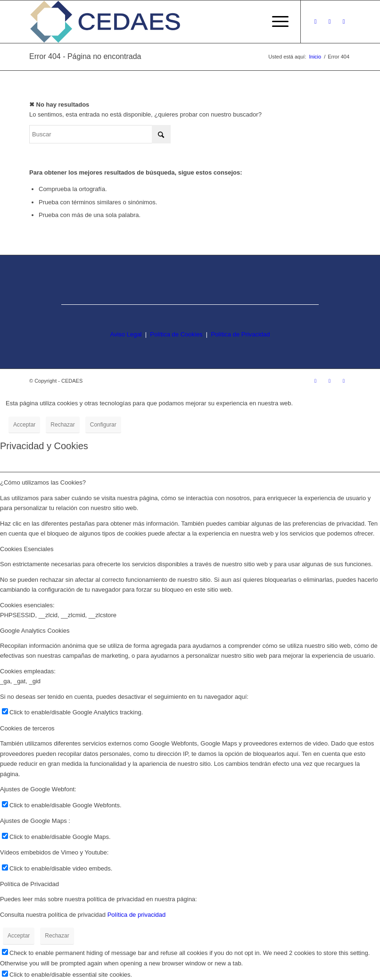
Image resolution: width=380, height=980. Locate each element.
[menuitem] (276, 22)
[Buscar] (100, 134)
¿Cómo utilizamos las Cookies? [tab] (43, 482)
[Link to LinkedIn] (344, 22)
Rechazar (62, 425)
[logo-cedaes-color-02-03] (105, 22)
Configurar (103, 425)
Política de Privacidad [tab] (29, 884)
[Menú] (276, 22)
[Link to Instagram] (315, 22)
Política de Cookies (176, 334)
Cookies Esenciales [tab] (27, 549)
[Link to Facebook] (330, 22)
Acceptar (24, 425)
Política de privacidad (137, 915)
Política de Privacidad (240, 334)
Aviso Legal (126, 334)
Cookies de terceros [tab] (27, 728)
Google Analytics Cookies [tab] (35, 631)
